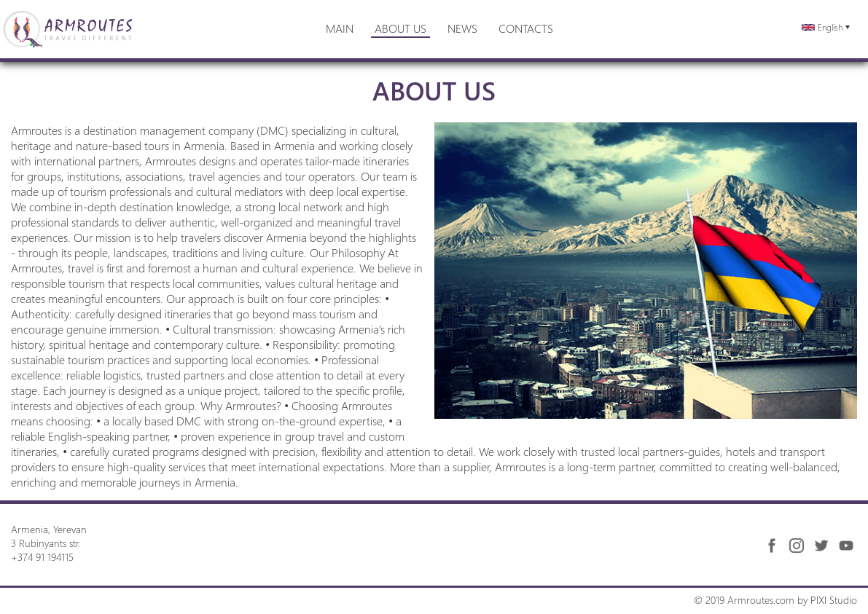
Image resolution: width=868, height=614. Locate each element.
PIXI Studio (834, 600)
